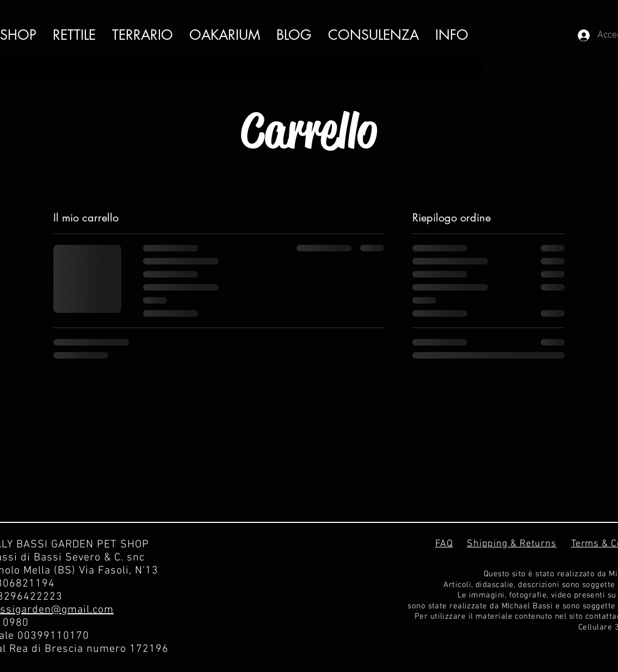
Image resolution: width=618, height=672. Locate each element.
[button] (452, 35)
